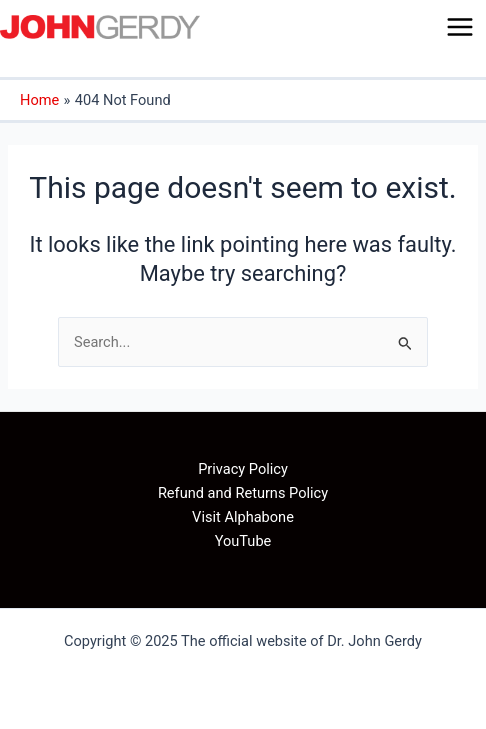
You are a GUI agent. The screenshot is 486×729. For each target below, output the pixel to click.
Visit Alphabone (243, 517)
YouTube (243, 541)
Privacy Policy (243, 469)
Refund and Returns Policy (243, 493)
